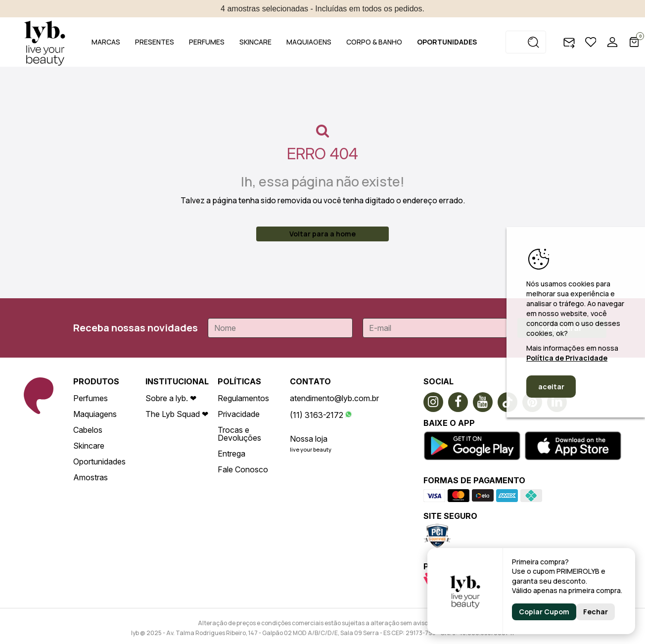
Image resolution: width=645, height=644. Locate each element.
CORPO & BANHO (374, 42)
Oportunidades (99, 461)
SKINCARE (255, 42)
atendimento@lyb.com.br (334, 398)
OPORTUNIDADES (447, 42)
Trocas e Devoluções (239, 434)
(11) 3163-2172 (317, 415)
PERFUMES (207, 42)
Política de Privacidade (567, 358)
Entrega (231, 454)
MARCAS (106, 42)
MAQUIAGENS (309, 42)
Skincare (89, 446)
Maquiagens (95, 414)
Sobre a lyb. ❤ (171, 398)
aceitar (551, 387)
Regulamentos (243, 398)
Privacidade (239, 414)
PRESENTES (155, 42)
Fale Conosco (243, 469)
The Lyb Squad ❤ (177, 414)
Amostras (91, 477)
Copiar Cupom (544, 612)
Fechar (596, 612)
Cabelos (88, 430)
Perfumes (91, 398)
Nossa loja (309, 439)
